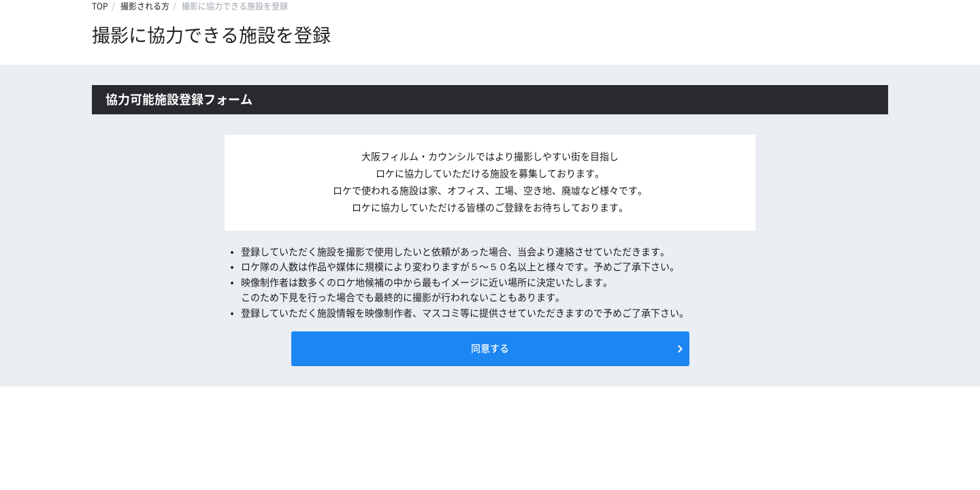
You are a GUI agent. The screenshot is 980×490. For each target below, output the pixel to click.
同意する (490, 348)
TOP (100, 6)
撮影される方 (145, 6)
